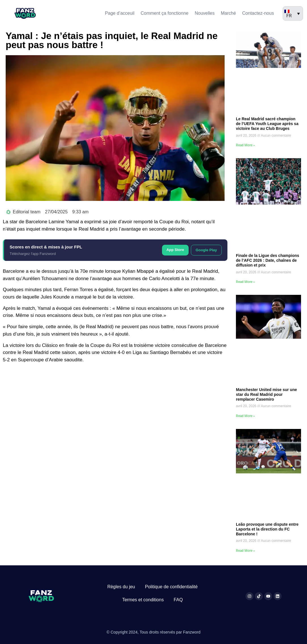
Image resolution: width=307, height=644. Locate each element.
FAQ (178, 600)
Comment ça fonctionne (164, 13)
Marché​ (228, 13)
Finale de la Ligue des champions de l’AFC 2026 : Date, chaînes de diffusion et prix (267, 260)
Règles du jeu (121, 587)
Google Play (206, 250)
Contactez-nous (258, 13)
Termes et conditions (143, 600)
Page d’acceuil (120, 13)
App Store (175, 250)
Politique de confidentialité (171, 587)
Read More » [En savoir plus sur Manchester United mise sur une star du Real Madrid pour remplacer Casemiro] (245, 416)
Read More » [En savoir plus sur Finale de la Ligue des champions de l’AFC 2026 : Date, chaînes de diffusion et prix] (245, 282)
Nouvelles (204, 13)
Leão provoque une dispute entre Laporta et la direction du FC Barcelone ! (267, 529)
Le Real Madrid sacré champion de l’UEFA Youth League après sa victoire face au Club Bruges (267, 124)
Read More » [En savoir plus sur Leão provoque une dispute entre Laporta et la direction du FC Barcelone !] (245, 551)
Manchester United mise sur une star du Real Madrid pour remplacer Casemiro (267, 394)
